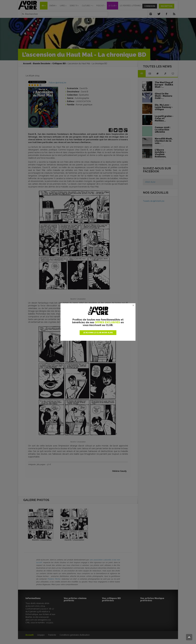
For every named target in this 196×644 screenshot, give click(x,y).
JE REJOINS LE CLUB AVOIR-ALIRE (98, 333)
